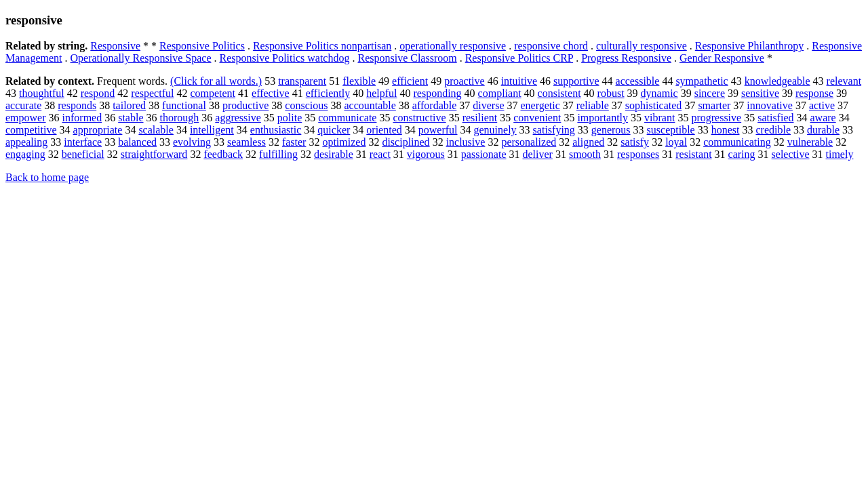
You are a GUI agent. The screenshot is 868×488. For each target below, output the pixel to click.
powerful (438, 130)
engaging (25, 154)
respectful (152, 93)
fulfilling (278, 154)
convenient (537, 118)
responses (638, 154)
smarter (714, 105)
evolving (192, 142)
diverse (488, 105)
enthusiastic (276, 130)
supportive (576, 81)
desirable (334, 154)
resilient (480, 118)
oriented (384, 130)
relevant (844, 81)
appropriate (98, 130)
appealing (26, 142)
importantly (603, 118)
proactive (465, 81)
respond (98, 93)
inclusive (466, 142)
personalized (529, 142)
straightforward (154, 154)
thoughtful (42, 93)
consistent (559, 93)
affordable (434, 105)
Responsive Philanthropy (749, 46)
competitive (31, 130)
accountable (370, 105)
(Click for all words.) (216, 81)
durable (823, 130)
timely (840, 154)
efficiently (328, 93)
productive (245, 105)
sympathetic (702, 81)
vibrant (659, 118)
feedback (223, 154)
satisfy (635, 142)
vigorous (426, 154)
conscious (306, 105)
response (814, 93)
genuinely (495, 130)
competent (213, 93)
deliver (537, 154)
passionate (484, 154)
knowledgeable (777, 81)
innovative (770, 105)
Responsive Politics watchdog (284, 58)
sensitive (760, 93)
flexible (359, 81)
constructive (419, 118)
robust (611, 93)
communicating (737, 142)
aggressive (238, 118)
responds (77, 105)
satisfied (775, 118)
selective (791, 154)
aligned (588, 142)
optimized (344, 142)
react (380, 154)
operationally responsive (453, 46)
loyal (676, 142)
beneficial (83, 154)
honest (726, 130)
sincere (710, 93)
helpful (381, 93)
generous (611, 130)
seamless (246, 142)
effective (271, 93)
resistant (693, 154)
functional (184, 105)
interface (83, 142)
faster (294, 142)
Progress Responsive (626, 58)
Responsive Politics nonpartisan (322, 46)
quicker (334, 130)
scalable (156, 130)
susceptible (671, 130)
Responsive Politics (202, 46)
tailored (129, 105)
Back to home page (47, 177)
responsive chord (551, 46)
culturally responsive (642, 46)
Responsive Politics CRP (519, 58)
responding (438, 93)
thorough (180, 118)
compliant (500, 93)
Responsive (115, 46)
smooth (585, 154)
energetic (540, 105)
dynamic (659, 93)
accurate (23, 105)
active (822, 105)
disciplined (406, 142)
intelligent (212, 130)
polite (290, 118)
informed (82, 118)
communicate (347, 118)
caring (742, 154)
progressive (716, 118)
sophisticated (654, 105)
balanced (137, 142)
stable (131, 118)
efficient (410, 81)
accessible (638, 81)
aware (823, 118)
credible (773, 130)
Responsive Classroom (407, 58)
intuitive (519, 81)
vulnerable (810, 142)
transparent (302, 81)
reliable (593, 105)
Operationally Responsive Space (141, 58)
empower (26, 118)
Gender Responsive (722, 58)
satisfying (554, 130)
